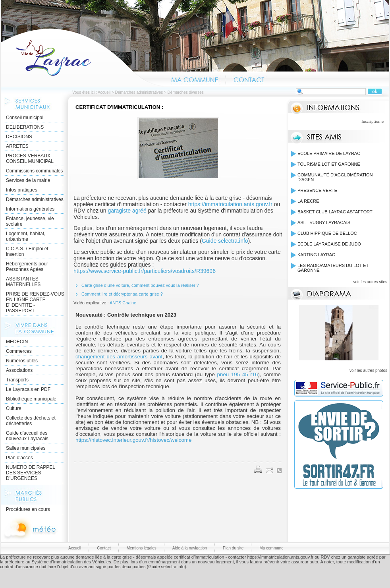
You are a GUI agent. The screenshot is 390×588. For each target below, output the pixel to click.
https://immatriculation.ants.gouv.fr (230, 204)
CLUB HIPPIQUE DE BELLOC (327, 233)
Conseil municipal (25, 118)
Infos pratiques (22, 190)
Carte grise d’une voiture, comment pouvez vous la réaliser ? (140, 285)
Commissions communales (34, 171)
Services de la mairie (28, 180)
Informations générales (30, 209)
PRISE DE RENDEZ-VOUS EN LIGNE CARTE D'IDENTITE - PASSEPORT (35, 302)
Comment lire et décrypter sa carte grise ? (123, 294)
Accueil (82, 57)
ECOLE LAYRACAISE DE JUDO (329, 244)
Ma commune (195, 79)
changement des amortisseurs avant (119, 357)
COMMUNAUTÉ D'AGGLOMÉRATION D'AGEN (335, 177)
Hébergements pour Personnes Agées (27, 267)
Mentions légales (142, 548)
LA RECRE (308, 201)
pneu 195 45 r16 (238, 374)
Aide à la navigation (190, 548)
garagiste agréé (127, 211)
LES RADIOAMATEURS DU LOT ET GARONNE (333, 268)
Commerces (19, 351)
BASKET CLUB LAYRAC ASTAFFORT (335, 212)
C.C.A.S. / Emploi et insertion (27, 251)
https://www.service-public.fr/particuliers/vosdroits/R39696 (145, 271)
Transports (17, 380)
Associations (19, 370)
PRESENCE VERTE (317, 190)
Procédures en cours (28, 509)
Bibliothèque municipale (31, 399)
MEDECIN (17, 342)
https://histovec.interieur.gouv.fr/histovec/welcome (133, 440)
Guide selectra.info (225, 241)
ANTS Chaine (123, 303)
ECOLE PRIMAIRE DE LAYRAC (329, 153)
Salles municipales (26, 448)
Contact (249, 79)
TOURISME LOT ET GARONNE (329, 164)
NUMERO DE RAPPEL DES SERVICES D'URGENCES (31, 473)
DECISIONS (19, 137)
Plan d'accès (19, 458)
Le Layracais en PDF (28, 389)
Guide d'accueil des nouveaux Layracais (27, 436)
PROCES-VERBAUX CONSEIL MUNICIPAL (30, 159)
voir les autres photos (368, 370)
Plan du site (233, 548)
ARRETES (17, 146)
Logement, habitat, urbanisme (26, 236)
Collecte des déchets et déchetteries (31, 421)
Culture (14, 408)
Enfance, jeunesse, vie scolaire (30, 221)
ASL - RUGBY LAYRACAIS (324, 222)
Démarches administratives (139, 92)
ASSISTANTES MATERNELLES (23, 282)
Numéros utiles (22, 361)
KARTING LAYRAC (316, 255)
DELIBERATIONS (25, 127)
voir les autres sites (370, 282)
